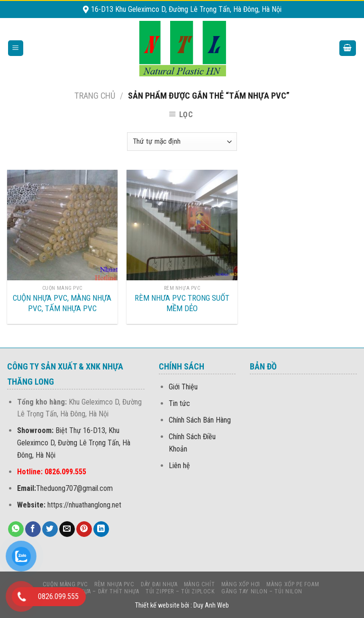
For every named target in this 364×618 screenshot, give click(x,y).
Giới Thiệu (183, 387)
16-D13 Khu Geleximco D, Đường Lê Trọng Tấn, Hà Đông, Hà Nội (182, 9)
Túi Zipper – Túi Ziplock (180, 591)
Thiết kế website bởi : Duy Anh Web (182, 605)
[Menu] (16, 48)
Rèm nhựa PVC (114, 584)
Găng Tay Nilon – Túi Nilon (262, 591)
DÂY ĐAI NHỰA (159, 584)
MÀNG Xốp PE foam (293, 584)
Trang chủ (95, 96)
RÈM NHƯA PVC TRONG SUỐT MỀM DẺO (182, 303)
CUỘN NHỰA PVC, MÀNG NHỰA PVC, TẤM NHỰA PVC (62, 303)
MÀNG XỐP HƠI (241, 584)
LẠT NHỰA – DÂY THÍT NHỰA (102, 591)
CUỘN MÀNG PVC (65, 584)
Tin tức (179, 403)
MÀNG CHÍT (200, 584)
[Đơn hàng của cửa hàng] (182, 142)
